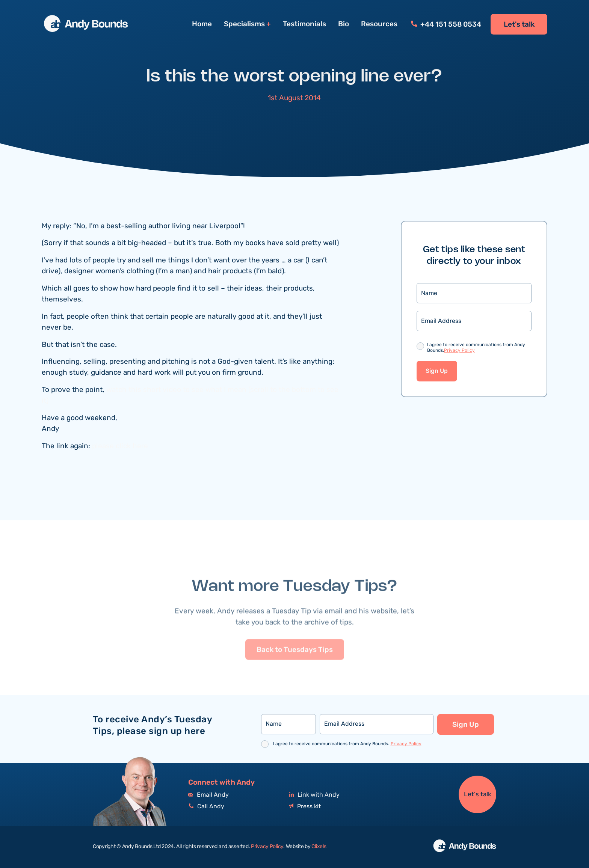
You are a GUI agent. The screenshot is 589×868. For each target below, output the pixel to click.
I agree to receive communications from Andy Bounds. (476, 348)
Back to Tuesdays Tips (295, 667)
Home (202, 24)
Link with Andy (314, 795)
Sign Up (437, 371)
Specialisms (244, 24)
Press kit (305, 807)
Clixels (319, 847)
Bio (344, 24)
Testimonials (304, 24)
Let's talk (519, 24)
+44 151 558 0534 (446, 24)
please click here (120, 446)
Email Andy (208, 795)
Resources (379, 24)
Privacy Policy (459, 350)
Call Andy (206, 807)
